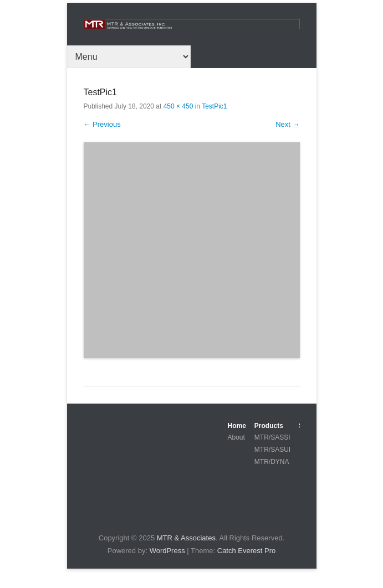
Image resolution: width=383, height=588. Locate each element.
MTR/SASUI (272, 450)
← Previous (102, 124)
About (236, 437)
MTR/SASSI (272, 437)
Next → (287, 124)
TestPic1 (214, 106)
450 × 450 (178, 106)
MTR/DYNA (272, 462)
